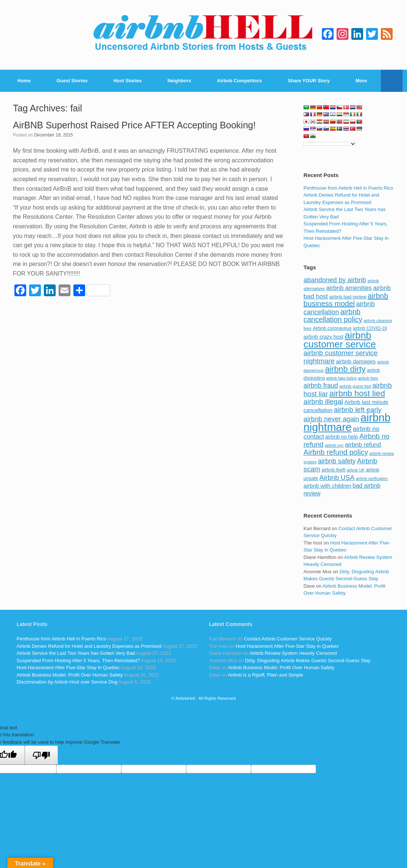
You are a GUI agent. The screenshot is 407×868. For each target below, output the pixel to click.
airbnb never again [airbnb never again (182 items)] (331, 419)
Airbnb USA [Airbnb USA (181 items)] (337, 478)
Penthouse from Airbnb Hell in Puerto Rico (348, 188)
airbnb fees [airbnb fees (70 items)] (368, 378)
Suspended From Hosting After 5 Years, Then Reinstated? (78, 660)
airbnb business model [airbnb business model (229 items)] (346, 300)
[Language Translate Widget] (330, 144)
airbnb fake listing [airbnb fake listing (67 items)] (341, 378)
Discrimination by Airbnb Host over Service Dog (67, 682)
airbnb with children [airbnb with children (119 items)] (327, 486)
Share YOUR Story (309, 81)
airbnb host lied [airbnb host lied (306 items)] (357, 393)
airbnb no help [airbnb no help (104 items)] (342, 437)
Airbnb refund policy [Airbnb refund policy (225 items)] (336, 452)
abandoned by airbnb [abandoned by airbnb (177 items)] (335, 280)
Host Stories (128, 81)
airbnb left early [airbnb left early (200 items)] (358, 410)
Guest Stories (72, 81)
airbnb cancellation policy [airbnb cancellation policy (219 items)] (333, 316)
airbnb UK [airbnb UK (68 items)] (356, 470)
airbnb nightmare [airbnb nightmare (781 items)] (347, 422)
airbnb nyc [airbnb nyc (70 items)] (334, 445)
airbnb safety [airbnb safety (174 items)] (337, 461)
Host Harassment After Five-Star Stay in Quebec (68, 668)
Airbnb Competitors (240, 81)
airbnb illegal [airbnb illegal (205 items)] (323, 402)
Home (24, 81)
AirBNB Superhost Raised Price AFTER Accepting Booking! (134, 125)
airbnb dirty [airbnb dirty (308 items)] (345, 369)
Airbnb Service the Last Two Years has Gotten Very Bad (76, 653)
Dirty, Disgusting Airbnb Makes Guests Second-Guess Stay (308, 660)
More (361, 81)
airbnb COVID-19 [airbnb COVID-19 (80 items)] (370, 328)
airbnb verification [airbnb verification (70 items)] (372, 478)
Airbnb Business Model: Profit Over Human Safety (70, 675)
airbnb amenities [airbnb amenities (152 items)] (349, 288)
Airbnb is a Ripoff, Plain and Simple (265, 675)
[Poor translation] (41, 755)
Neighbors (179, 81)
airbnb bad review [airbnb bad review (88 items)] (348, 297)
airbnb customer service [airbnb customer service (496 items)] (340, 340)
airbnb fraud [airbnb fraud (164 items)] (321, 385)
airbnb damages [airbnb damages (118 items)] (356, 361)
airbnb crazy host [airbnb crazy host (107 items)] (323, 337)
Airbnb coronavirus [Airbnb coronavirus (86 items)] (332, 328)
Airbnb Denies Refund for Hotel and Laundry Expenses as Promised (89, 646)
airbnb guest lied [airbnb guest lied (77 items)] (355, 386)
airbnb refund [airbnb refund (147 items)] (363, 445)
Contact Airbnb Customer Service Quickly (288, 639)
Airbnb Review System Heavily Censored (293, 653)
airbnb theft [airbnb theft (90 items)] (333, 470)
